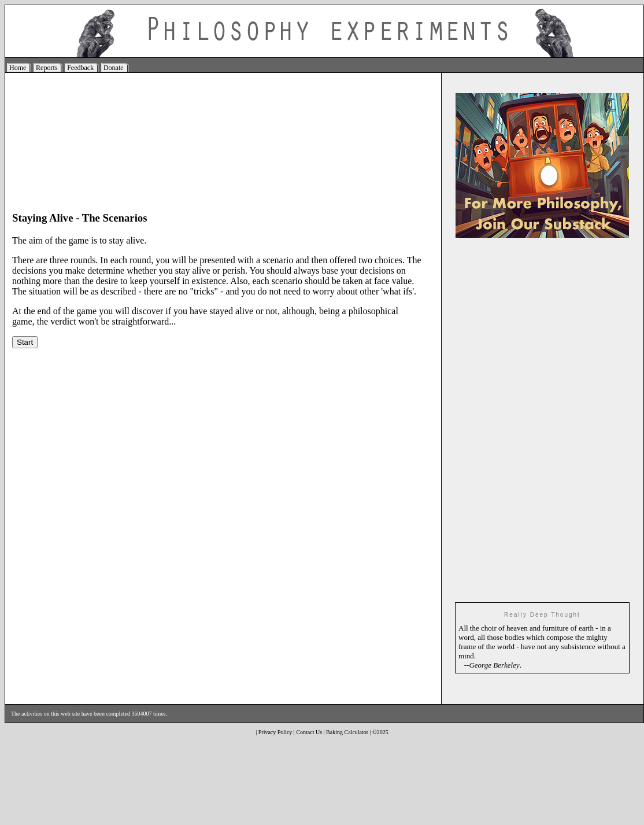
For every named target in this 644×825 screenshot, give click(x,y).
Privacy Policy (275, 732)
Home (18, 68)
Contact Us (309, 732)
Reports (47, 68)
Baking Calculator (347, 732)
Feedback (80, 68)
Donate (114, 68)
